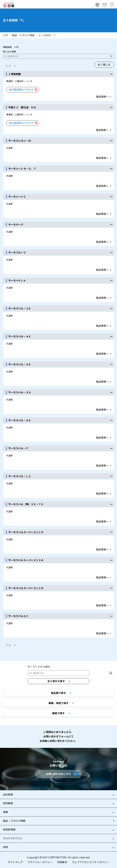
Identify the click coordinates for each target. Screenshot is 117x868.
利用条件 (62, 862)
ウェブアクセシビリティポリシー (91, 862)
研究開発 (8, 803)
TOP (6, 35)
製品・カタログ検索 (23, 35)
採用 (5, 847)
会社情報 (8, 795)
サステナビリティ (13, 838)
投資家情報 (9, 830)
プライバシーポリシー (40, 862)
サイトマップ (15, 862)
